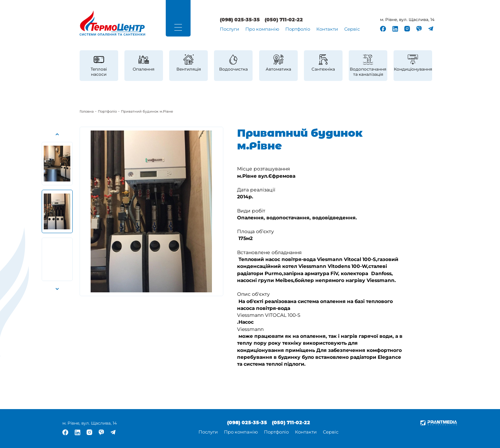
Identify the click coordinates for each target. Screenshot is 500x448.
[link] (113, 23)
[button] (178, 27)
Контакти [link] (327, 29)
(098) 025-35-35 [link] (240, 20)
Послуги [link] (229, 29)
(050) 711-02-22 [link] (284, 20)
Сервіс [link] (352, 29)
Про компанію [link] (262, 29)
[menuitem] (229, 30)
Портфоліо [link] (298, 29)
